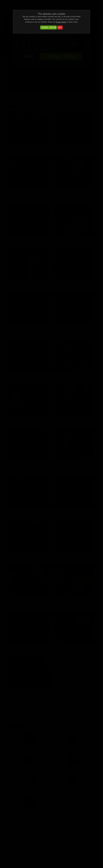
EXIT (60, 27)
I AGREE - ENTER (48, 27)
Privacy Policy (61, 22)
